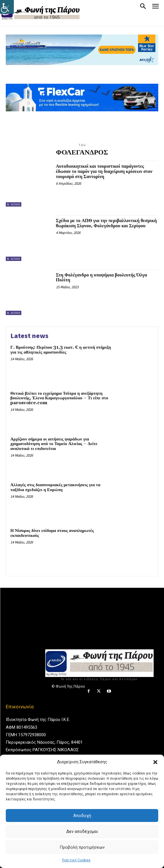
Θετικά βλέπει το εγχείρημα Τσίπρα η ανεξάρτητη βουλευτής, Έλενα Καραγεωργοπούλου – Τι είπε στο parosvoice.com (59, 398)
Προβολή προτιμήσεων (82, 847)
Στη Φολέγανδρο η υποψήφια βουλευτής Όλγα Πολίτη (101, 278)
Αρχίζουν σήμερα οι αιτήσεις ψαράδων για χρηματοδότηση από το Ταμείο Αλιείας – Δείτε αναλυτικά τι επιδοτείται (54, 444)
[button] (155, 762)
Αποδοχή (82, 816)
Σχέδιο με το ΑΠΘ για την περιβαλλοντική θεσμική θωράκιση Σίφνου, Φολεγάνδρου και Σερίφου (106, 223)
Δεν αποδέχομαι (82, 831)
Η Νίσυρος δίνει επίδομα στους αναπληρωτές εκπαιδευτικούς (52, 533)
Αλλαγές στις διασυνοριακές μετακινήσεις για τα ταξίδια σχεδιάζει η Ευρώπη (55, 487)
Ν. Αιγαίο (14, 204)
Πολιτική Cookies (76, 860)
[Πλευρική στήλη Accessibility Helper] (7, 7)
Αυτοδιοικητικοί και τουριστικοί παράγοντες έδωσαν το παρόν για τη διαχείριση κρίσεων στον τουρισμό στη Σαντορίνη (104, 171)
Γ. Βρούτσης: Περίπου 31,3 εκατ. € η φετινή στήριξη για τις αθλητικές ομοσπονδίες (61, 350)
